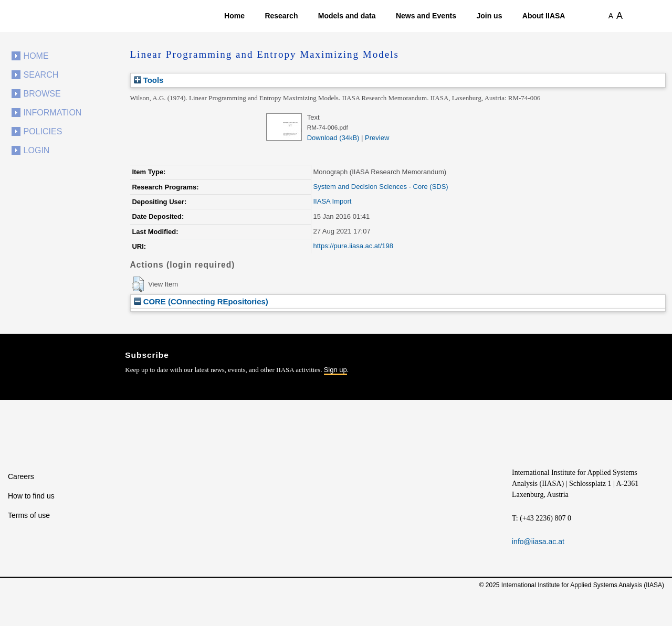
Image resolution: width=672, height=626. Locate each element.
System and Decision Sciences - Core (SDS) (380, 187)
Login (37, 150)
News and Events (426, 16)
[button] (138, 284)
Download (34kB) (333, 138)
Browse (42, 94)
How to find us (31, 496)
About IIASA (544, 16)
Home (234, 16)
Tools (149, 80)
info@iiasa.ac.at (538, 542)
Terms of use (29, 515)
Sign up (335, 370)
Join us (489, 16)
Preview (377, 138)
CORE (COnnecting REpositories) (201, 301)
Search (41, 75)
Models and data (347, 16)
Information (53, 113)
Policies (43, 131)
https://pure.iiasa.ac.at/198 (353, 246)
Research (281, 16)
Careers (21, 476)
